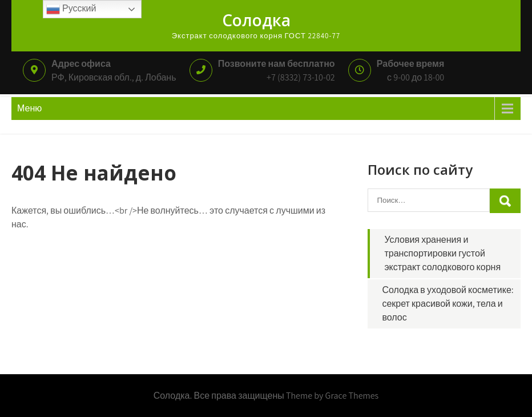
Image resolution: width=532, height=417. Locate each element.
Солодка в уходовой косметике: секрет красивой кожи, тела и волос (448, 304)
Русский (71, 9)
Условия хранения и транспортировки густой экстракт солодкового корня (442, 253)
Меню (29, 108)
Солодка (256, 20)
